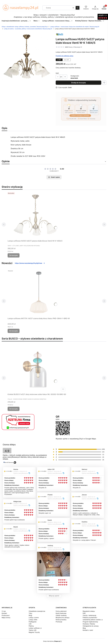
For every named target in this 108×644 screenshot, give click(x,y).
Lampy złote (33, 620)
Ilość (57, 73)
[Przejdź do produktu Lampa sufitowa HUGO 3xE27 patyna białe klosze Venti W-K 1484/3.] (35, 215)
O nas (4, 611)
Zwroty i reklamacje (89, 615)
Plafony (31, 626)
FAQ (84, 613)
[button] (78, 8)
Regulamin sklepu (89, 611)
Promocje (59, 622)
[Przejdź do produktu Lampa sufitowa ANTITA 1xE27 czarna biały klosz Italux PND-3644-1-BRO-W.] (39, 293)
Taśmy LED (33, 630)
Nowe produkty (61, 620)
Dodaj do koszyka (79, 83)
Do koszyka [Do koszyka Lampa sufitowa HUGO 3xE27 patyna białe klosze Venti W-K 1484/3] (14, 255)
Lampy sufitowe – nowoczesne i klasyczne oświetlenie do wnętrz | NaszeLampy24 (75, 27)
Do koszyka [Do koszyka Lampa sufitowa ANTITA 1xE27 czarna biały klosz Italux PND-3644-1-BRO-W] (14, 331)
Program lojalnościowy (90, 622)
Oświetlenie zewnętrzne (37, 611)
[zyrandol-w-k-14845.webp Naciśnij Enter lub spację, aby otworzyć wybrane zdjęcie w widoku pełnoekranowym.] (27, 57)
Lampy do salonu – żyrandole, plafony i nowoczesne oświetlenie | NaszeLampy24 (28, 29)
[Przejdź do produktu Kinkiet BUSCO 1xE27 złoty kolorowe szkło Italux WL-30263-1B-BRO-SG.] (37, 369)
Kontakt (4, 613)
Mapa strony (6, 617)
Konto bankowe (61, 613)
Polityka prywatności (90, 617)
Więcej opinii (54, 596)
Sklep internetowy (52, 641)
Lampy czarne (34, 617)
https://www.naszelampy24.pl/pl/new (30, 263)
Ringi (30, 615)
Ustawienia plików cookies (92, 620)
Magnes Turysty (34, 632)
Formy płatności (61, 611)
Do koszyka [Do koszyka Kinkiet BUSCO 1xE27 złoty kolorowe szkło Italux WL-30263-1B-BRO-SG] (14, 409)
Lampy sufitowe (34, 628)
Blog (84, 628)
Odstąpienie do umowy (91, 626)
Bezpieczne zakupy (63, 617)
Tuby (30, 613)
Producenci (6, 615)
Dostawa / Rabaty (89, 624)
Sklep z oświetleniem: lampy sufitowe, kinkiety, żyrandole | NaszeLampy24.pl (25, 27)
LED (30, 624)
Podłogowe (33, 622)
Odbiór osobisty (61, 615)
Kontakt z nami (88, 630)
